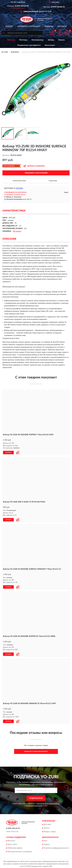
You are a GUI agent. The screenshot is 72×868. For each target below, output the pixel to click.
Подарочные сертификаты (29, 45)
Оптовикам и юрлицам (29, 26)
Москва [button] (19, 188)
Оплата (46, 827)
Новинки (49, 26)
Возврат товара (50, 831)
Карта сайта (12, 844)
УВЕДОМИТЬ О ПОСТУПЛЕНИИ (36, 173)
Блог (45, 840)
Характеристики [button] (19, 181)
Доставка (47, 824)
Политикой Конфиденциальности (48, 803)
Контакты (62, 26)
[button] (18, 8)
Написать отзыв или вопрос (36, 751)
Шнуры (51, 40)
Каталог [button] (9, 26)
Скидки (46, 844)
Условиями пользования (34, 805)
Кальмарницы (38, 40)
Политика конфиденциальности (56, 847)
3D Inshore (17, 231)
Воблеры (11, 40)
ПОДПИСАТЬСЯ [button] (36, 797)
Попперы (23, 40)
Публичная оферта (15, 847)
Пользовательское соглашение (20, 851)
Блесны (62, 40)
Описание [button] (53, 181)
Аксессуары (50, 45)
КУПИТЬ (8, 452)
